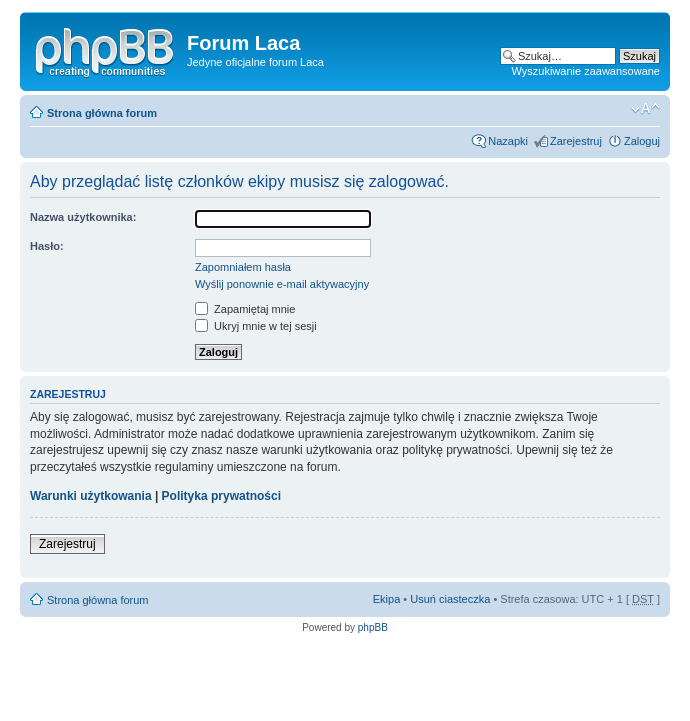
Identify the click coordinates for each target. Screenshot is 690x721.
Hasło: (47, 246)
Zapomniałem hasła (243, 267)
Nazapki (508, 141)
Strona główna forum (102, 113)
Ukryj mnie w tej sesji (256, 326)
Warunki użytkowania (91, 496)
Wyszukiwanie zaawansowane (586, 71)
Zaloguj (642, 141)
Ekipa (387, 599)
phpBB (373, 627)
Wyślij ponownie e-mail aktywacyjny (282, 284)
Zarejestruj (576, 141)
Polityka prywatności (221, 496)
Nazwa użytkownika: (83, 217)
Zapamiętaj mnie (245, 309)
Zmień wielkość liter (645, 109)
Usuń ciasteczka (450, 599)
